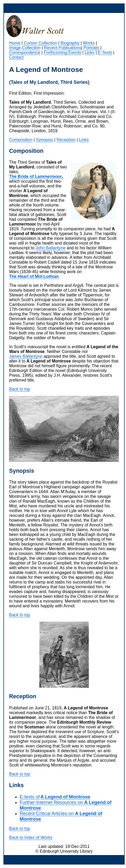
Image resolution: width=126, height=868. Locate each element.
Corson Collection (40, 43)
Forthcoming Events (62, 52)
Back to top (20, 389)
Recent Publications (63, 48)
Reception (66, 140)
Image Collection (25, 48)
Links (89, 52)
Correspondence (25, 52)
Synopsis (44, 140)
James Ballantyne (26, 356)
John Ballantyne (51, 248)
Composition (21, 140)
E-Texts (105, 52)
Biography (70, 43)
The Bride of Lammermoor (35, 176)
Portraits (91, 48)
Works (89, 43)
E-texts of (55, 797)
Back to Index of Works (31, 837)
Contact (16, 57)
